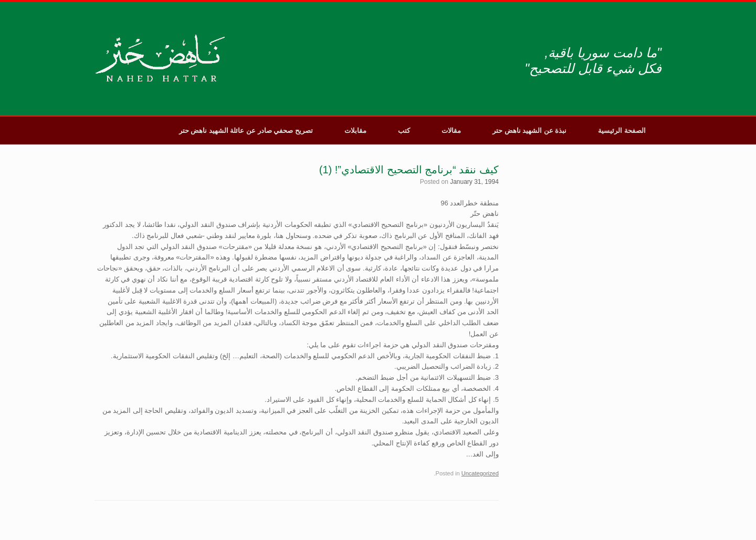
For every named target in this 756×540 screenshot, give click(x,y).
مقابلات (355, 131)
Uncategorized (480, 473)
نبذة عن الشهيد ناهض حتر (529, 131)
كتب (404, 131)
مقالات (451, 131)
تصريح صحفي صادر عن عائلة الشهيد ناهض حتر (246, 131)
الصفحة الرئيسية (622, 131)
